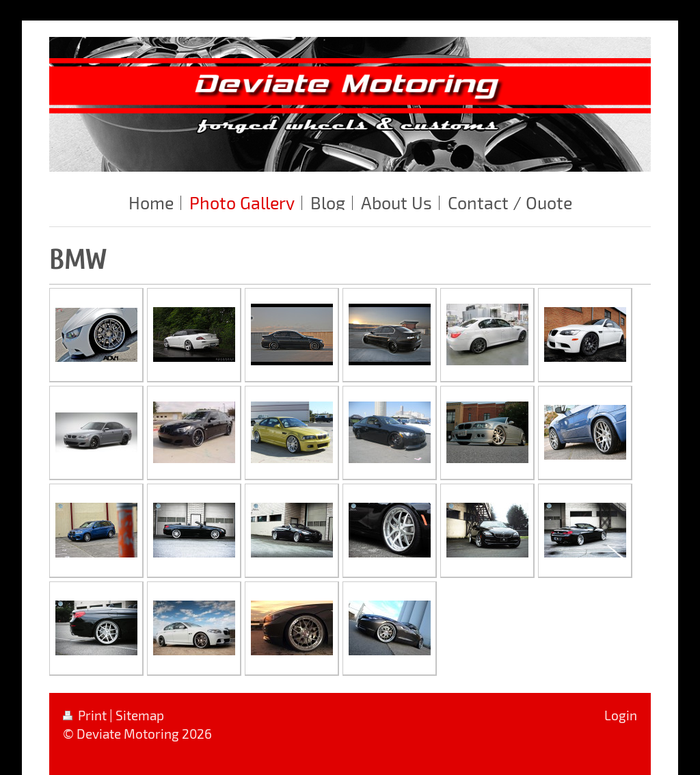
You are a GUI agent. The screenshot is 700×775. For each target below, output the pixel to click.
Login (621, 715)
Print (86, 715)
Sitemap (140, 715)
